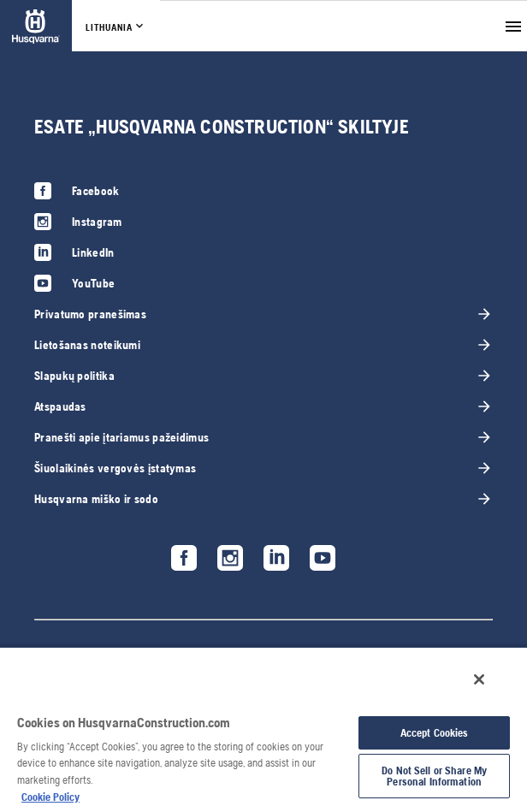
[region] (263, 729)
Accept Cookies (435, 733)
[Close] (479, 679)
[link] (36, 26)
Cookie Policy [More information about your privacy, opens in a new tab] (50, 797)
